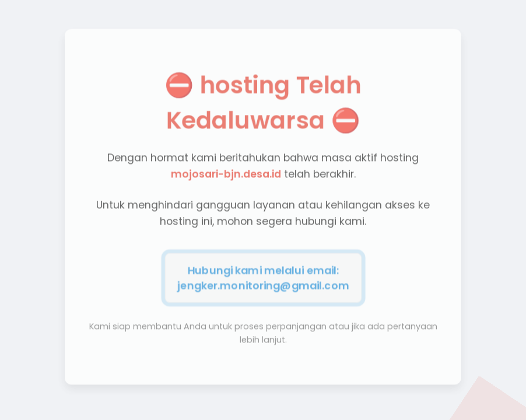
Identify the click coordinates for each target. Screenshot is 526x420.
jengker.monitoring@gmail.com (263, 284)
